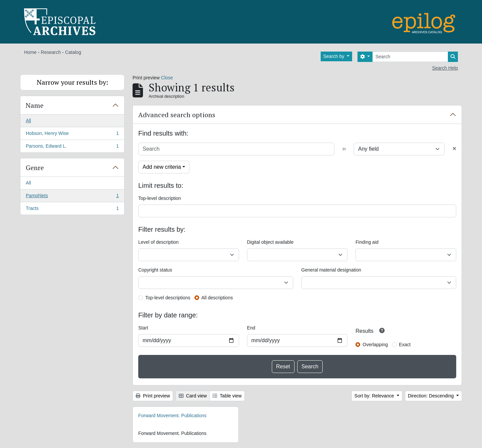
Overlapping (375, 345)
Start (143, 328)
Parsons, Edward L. (72, 147)
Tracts (72, 210)
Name (35, 105)
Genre (35, 168)
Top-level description (160, 198)
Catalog (73, 52)
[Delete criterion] (454, 149)
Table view (227, 396)
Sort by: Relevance (375, 396)
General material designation (331, 270)
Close (167, 78)
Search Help (445, 68)
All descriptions (217, 298)
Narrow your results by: (72, 82)
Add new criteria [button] (162, 167)
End (251, 328)
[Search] (410, 57)
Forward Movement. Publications (172, 416)
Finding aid (367, 242)
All (28, 121)
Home (30, 52)
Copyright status (155, 270)
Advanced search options (177, 115)
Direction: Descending (432, 396)
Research (51, 52)
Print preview (153, 396)
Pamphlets (72, 197)
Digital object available (270, 242)
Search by (335, 56)
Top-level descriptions (168, 298)
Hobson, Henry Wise (72, 135)
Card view (193, 396)
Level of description (158, 242)
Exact (405, 345)
